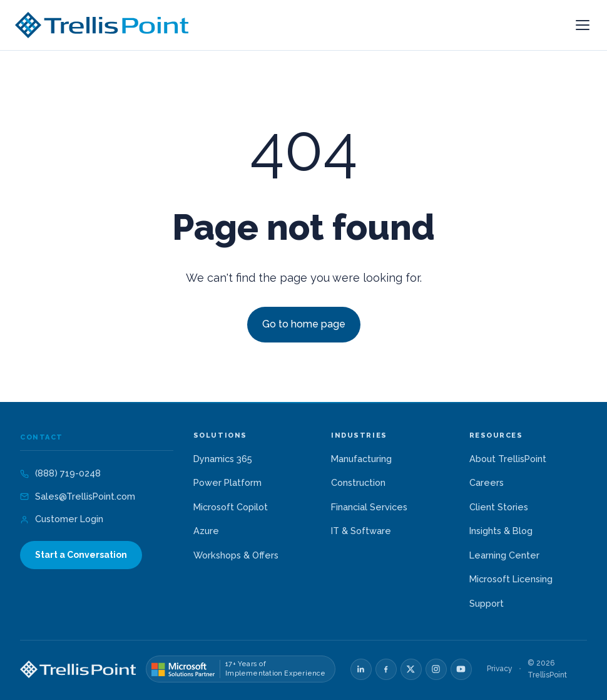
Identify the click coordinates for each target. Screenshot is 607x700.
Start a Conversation (81, 555)
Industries (359, 436)
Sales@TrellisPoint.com (78, 496)
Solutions (220, 436)
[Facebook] (386, 669)
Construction (358, 482)
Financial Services (369, 507)
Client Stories (499, 507)
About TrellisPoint (508, 459)
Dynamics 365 (223, 459)
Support (487, 603)
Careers (487, 482)
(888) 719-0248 (60, 473)
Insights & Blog (501, 531)
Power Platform (227, 482)
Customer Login (62, 519)
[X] (411, 669)
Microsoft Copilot (231, 507)
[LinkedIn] (361, 669)
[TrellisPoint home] (78, 669)
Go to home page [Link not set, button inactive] (304, 324)
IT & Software (361, 531)
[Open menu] (583, 25)
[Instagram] (436, 669)
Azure (206, 531)
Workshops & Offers (236, 555)
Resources (496, 436)
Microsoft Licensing (511, 579)
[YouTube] (461, 669)
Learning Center (504, 555)
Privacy (500, 669)
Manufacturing (361, 459)
